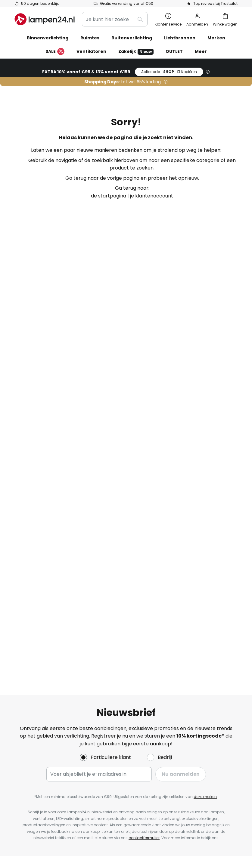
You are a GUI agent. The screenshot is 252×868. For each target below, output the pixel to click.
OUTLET (174, 51)
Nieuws (109, 543)
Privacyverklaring (196, 494)
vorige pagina (123, 178)
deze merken (205, 361)
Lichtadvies (140, 533)
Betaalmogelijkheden (39, 504)
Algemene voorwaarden (204, 473)
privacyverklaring (126, 409)
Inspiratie (112, 533)
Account (25, 525)
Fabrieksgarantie (35, 535)
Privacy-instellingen (48, 825)
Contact (24, 494)
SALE (55, 52)
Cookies (185, 483)
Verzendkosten (33, 515)
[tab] (55, 496)
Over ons (112, 463)
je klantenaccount (152, 196)
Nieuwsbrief (115, 473)
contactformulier (144, 402)
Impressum (189, 463)
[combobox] (115, 19)
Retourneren (30, 483)
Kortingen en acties (124, 512)
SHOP (169, 72)
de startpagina (109, 196)
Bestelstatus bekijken (40, 473)
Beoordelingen (118, 522)
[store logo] (45, 19)
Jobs (107, 483)
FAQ (19, 463)
